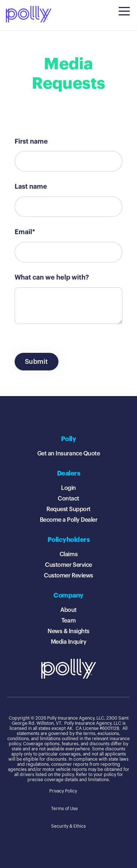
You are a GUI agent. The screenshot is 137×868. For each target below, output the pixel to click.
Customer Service (68, 565)
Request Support (68, 509)
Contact (68, 499)
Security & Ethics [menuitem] (68, 826)
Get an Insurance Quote (68, 454)
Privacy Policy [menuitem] (63, 791)
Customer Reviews (68, 576)
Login (68, 488)
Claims (68, 554)
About (68, 610)
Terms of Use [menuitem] (64, 809)
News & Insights (68, 631)
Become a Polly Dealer (69, 520)
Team (68, 621)
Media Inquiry (69, 642)
